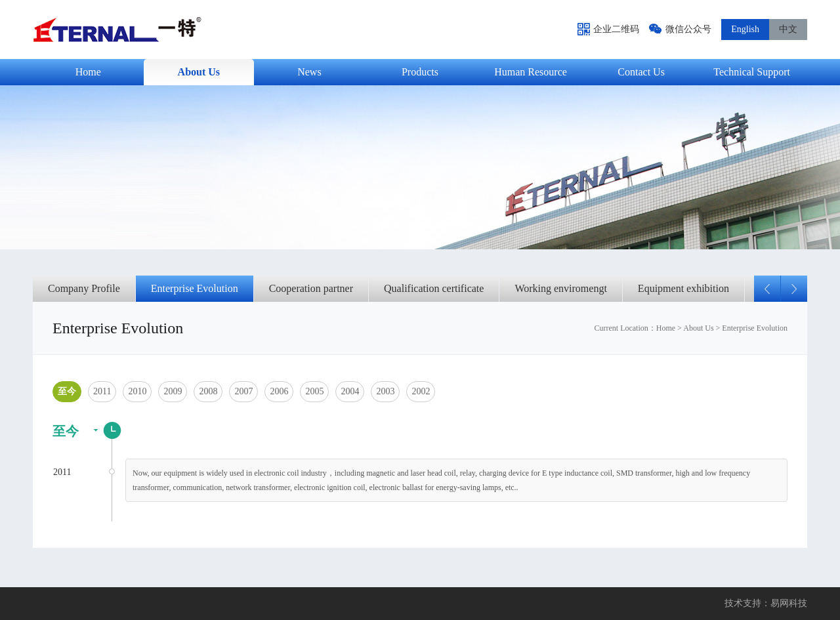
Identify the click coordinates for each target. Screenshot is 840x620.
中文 (788, 29)
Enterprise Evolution (195, 288)
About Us (698, 328)
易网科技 (789, 603)
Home (666, 328)
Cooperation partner (311, 288)
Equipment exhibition (683, 288)
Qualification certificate (434, 288)
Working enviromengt (560, 288)
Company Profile (84, 288)
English (745, 29)
